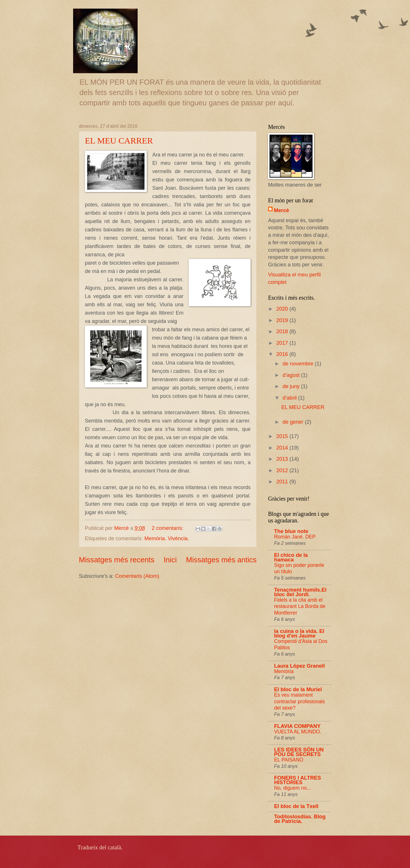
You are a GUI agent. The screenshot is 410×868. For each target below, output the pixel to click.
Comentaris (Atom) (137, 576)
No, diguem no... (292, 788)
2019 (283, 320)
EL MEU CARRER (119, 141)
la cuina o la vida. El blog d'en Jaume (299, 633)
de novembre (299, 364)
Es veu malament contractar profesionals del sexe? (299, 701)
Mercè (281, 210)
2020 (283, 309)
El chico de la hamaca (291, 557)
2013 (283, 459)
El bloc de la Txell (296, 806)
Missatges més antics (221, 560)
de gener (294, 422)
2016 (283, 354)
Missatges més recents (117, 560)
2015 (283, 436)
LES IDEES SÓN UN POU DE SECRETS (299, 752)
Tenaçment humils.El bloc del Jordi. (300, 592)
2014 (283, 448)
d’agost (292, 375)
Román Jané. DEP (295, 537)
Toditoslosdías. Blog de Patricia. (300, 819)
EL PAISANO (289, 760)
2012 (283, 470)
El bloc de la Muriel (298, 689)
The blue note (291, 531)
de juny (292, 386)
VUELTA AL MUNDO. (298, 732)
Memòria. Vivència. (167, 538)
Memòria (284, 671)
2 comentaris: (168, 528)
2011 (283, 482)
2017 (283, 343)
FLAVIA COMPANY (297, 726)
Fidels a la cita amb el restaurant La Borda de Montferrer (300, 606)
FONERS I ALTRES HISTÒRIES (297, 780)
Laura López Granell (299, 666)
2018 (283, 331)
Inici (170, 560)
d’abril (290, 398)
